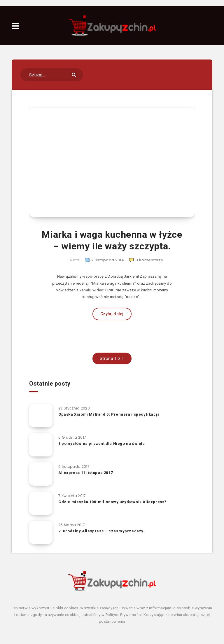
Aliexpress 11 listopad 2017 (85, 473)
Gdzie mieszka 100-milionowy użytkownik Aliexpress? (112, 502)
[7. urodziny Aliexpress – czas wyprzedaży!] (41, 532)
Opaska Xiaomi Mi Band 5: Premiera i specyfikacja (109, 414)
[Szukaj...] (52, 75)
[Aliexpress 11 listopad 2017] (41, 474)
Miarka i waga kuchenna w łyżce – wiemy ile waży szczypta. (112, 240)
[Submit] (75, 74)
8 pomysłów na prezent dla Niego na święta (102, 443)
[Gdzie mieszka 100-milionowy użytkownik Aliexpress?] (41, 503)
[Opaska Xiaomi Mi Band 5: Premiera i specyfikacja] (41, 416)
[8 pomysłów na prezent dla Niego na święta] (41, 445)
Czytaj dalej (112, 314)
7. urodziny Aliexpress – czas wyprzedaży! (102, 531)
